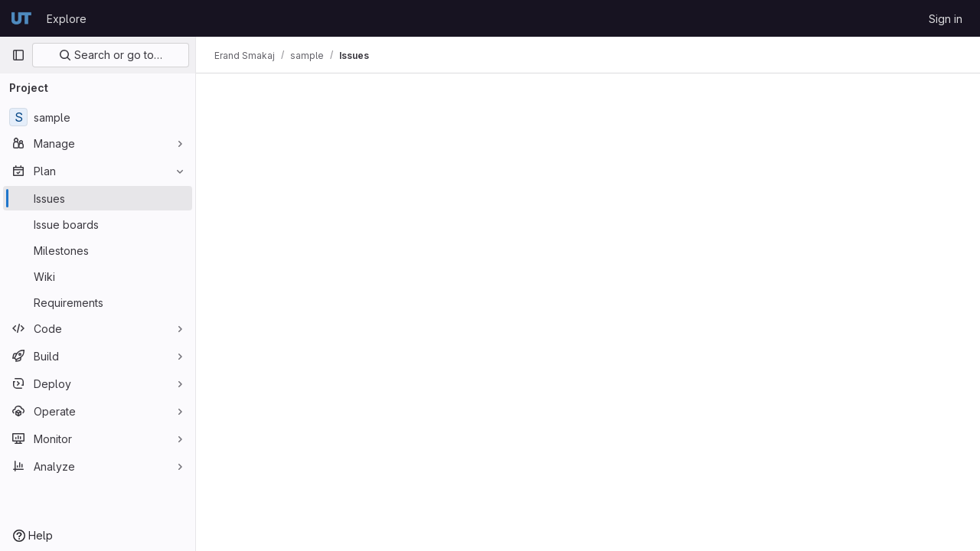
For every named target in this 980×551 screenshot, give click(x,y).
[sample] (98, 117)
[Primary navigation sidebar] (18, 55)
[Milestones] (98, 250)
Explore (67, 19)
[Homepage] (21, 18)
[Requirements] (98, 302)
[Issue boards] (98, 224)
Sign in (946, 19)
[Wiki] (98, 276)
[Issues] (98, 198)
